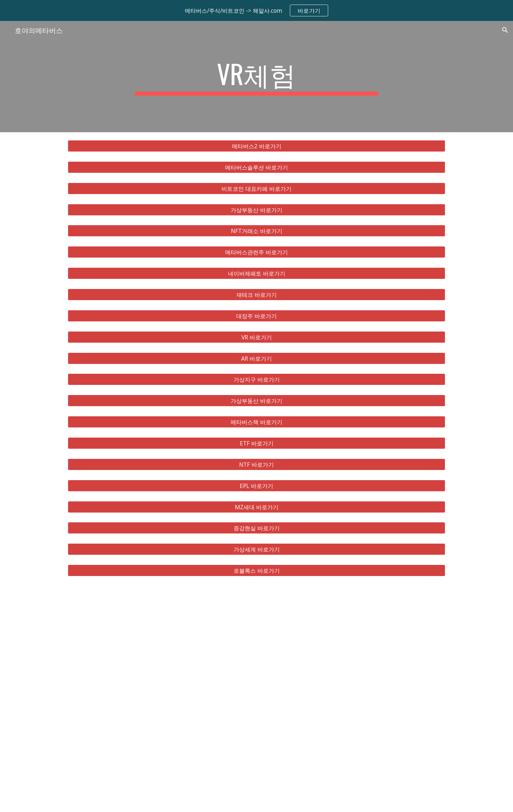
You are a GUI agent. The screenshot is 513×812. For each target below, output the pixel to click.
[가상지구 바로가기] (256, 379)
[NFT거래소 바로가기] (256, 231)
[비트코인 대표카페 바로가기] (256, 188)
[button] (505, 30)
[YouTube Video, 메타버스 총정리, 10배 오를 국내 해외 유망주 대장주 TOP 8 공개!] (256, 698)
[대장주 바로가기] (256, 316)
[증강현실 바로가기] (256, 528)
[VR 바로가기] (256, 337)
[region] (256, 10)
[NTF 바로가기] (256, 465)
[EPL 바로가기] (256, 486)
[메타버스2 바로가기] (256, 146)
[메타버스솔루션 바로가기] (256, 167)
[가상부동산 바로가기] (256, 210)
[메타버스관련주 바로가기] (256, 252)
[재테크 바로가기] (256, 295)
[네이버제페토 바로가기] (256, 273)
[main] (256, 77)
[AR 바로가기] (256, 358)
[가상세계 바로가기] (256, 549)
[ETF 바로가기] (256, 443)
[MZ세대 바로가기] (256, 507)
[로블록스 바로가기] (256, 571)
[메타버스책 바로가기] (256, 422)
